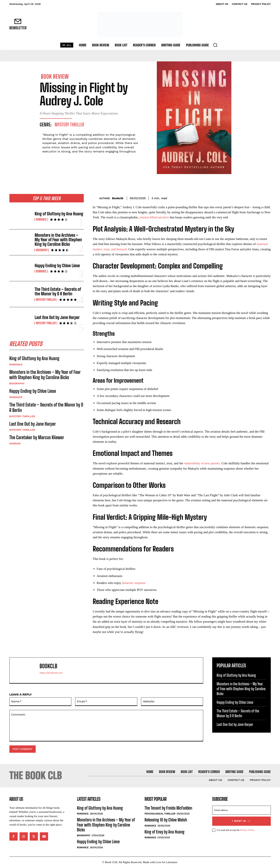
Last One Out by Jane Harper (57, 317)
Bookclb (118, 198)
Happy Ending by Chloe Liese (57, 266)
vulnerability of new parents (202, 463)
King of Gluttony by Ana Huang (59, 214)
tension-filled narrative (154, 217)
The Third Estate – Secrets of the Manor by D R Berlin (58, 291)
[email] (242, 811)
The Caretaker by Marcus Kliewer (37, 438)
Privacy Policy (247, 830)
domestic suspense (134, 583)
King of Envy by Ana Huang (165, 832)
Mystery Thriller (69, 125)
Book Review (55, 76)
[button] (215, 45)
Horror (15, 444)
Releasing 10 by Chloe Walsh (166, 820)
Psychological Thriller (160, 814)
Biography (42, 250)
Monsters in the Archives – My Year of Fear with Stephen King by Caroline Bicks (58, 240)
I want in (242, 822)
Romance (41, 219)
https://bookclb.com (51, 673)
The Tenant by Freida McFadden (168, 808)
